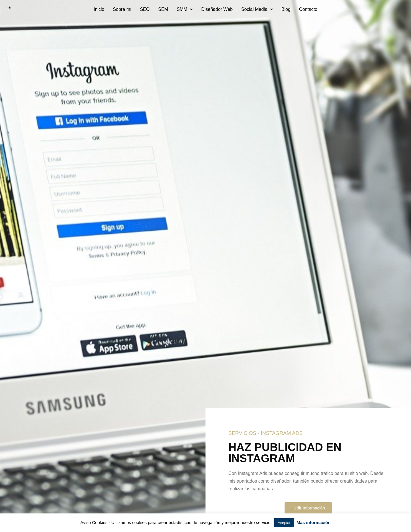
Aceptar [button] (284, 523)
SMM (185, 9)
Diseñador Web (217, 9)
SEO (145, 9)
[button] (185, 9)
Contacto (308, 9)
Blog (286, 9)
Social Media (257, 9)
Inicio (99, 9)
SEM (163, 9)
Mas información (314, 522)
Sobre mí (122, 9)
